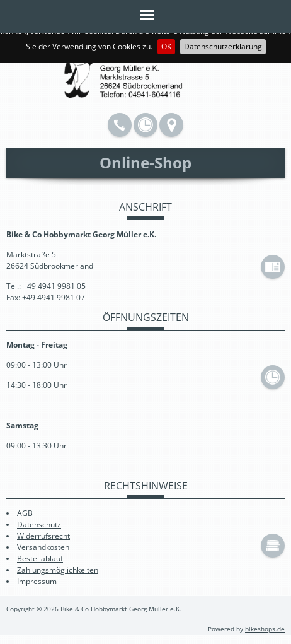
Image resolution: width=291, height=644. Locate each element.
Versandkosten (43, 547)
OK (166, 46)
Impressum (37, 581)
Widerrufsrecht (43, 536)
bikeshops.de (265, 629)
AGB (25, 513)
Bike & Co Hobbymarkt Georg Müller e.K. (121, 609)
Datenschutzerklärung (223, 46)
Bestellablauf (40, 559)
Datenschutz (39, 524)
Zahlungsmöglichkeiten (58, 570)
